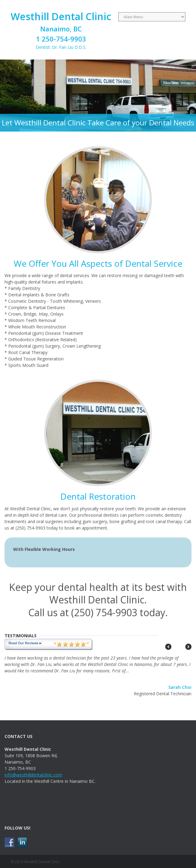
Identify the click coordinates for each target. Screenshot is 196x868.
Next (188, 647)
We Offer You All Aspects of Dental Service (98, 263)
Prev (168, 647)
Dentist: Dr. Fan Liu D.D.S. (61, 30)
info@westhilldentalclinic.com (33, 775)
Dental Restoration (98, 496)
